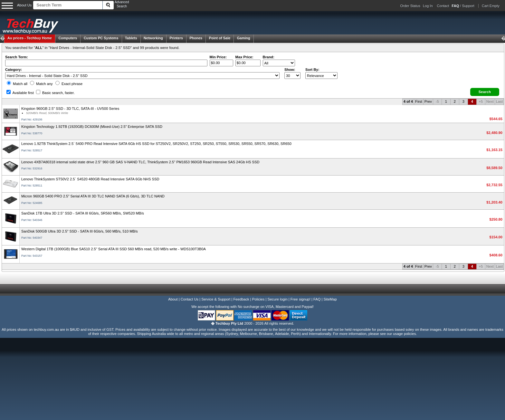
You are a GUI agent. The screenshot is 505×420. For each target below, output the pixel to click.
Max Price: (244, 57)
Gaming (244, 38)
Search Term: (17, 57)
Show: (290, 70)
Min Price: (218, 57)
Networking (153, 38)
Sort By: (312, 70)
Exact (69, 84)
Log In (428, 6)
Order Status (410, 6)
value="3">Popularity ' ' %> (321, 76)
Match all (17, 84)
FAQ (317, 299)
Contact (443, 6)
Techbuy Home (30, 38)
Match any (41, 84)
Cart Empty (491, 6)
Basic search (55, 93)
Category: (14, 70)
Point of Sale (220, 38)
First (419, 101)
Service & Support (216, 299)
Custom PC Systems (101, 38)
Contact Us (190, 299)
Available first (20, 93)
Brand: (269, 57)
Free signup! (300, 299)
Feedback (241, 299)
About (173, 299)
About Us (24, 5)
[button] (485, 92)
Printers (176, 38)
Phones (196, 38)
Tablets (131, 38)
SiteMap (330, 299)
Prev (428, 101)
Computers (68, 38)
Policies (258, 299)
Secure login (277, 299)
